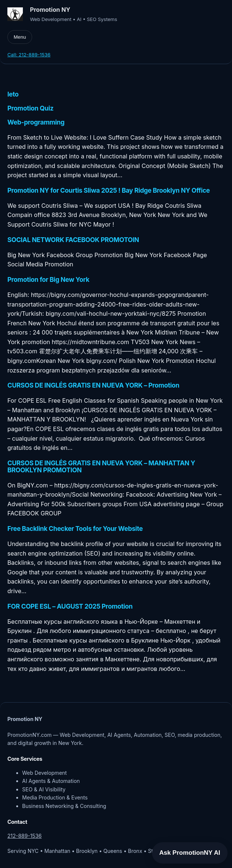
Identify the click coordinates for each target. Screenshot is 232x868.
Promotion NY (50, 10)
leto (13, 94)
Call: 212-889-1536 (29, 55)
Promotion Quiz (30, 108)
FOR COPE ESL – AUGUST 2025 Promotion (70, 607)
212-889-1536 (25, 836)
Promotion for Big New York (48, 280)
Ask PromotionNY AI (190, 853)
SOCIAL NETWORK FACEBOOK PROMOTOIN (73, 240)
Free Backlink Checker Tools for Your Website (75, 529)
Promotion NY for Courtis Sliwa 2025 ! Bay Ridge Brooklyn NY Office (109, 191)
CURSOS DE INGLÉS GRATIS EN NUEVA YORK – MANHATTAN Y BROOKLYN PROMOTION (101, 467)
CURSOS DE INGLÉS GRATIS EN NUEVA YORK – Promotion (93, 386)
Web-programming (36, 122)
